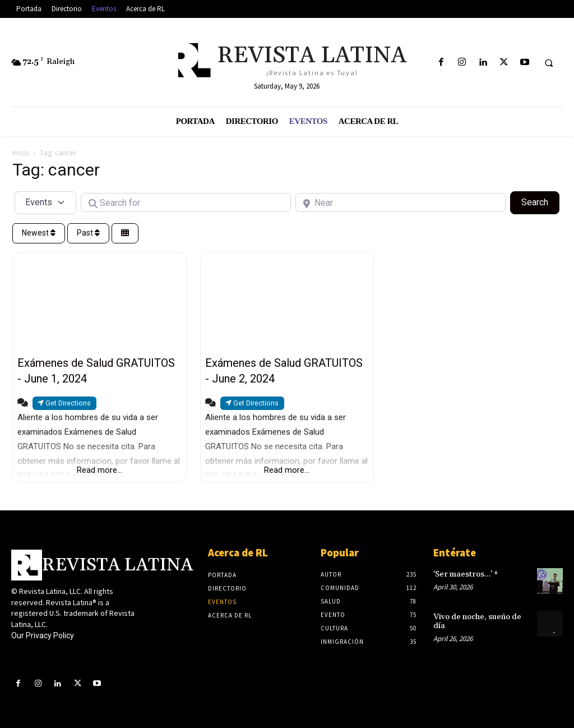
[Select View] (125, 234)
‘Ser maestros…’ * (466, 574)
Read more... (99, 470)
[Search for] (186, 202)
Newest (39, 233)
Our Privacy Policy (43, 635)
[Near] (401, 202)
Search (540, 201)
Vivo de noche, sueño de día (477, 621)
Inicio (21, 153)
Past (88, 233)
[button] (549, 63)
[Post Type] (45, 202)
